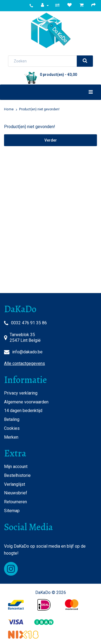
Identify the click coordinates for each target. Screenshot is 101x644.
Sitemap (12, 511)
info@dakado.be (27, 352)
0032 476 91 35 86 (29, 323)
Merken (11, 437)
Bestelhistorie (17, 475)
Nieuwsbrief (16, 493)
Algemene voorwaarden (26, 402)
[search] (85, 61)
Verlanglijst (15, 484)
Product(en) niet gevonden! (39, 109)
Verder (51, 140)
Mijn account (16, 467)
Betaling (12, 419)
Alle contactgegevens (25, 363)
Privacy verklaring (21, 393)
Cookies (12, 428)
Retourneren (15, 502)
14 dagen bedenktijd (23, 411)
